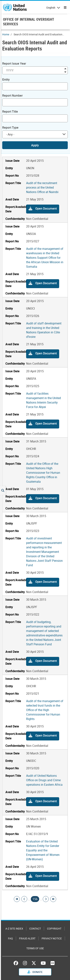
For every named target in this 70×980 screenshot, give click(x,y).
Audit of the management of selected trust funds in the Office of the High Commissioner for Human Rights (45, 710)
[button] (43, 209)
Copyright (54, 929)
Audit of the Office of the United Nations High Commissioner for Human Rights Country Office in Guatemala (43, 473)
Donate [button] (35, 972)
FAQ (10, 938)
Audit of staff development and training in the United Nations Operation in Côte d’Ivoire (44, 330)
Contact (35, 929)
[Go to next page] (46, 899)
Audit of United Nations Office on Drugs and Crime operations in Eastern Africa (44, 780)
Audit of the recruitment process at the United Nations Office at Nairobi (42, 187)
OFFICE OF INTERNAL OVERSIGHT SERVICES (28, 22)
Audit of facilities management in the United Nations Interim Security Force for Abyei (43, 400)
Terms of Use (35, 948)
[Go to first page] (17, 899)
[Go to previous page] (24, 899)
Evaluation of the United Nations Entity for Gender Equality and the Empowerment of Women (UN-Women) (43, 850)
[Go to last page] (53, 899)
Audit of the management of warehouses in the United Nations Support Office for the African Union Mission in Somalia (45, 258)
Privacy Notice (52, 938)
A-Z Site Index (14, 929)
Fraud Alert (27, 938)
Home (6, 34)
